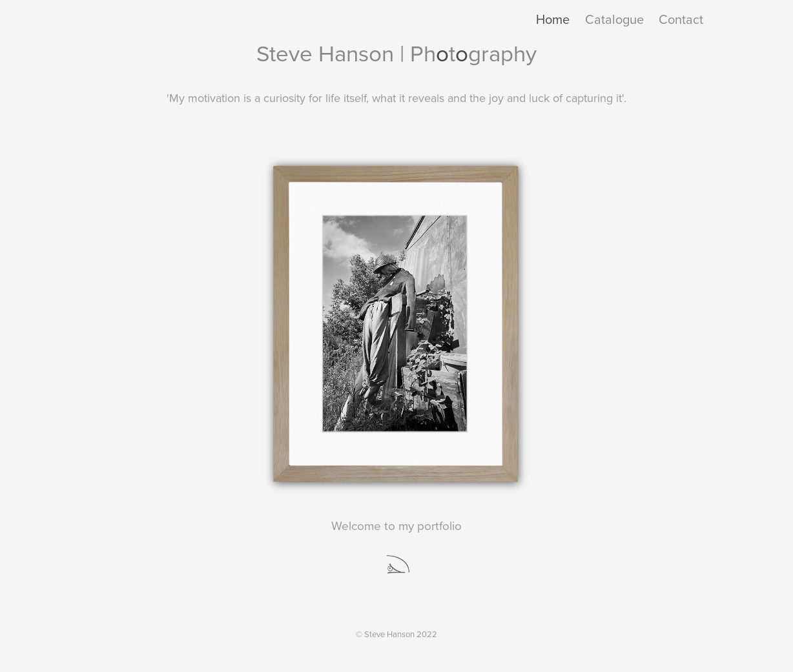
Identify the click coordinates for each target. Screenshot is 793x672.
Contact (681, 19)
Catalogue (614, 19)
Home (553, 19)
